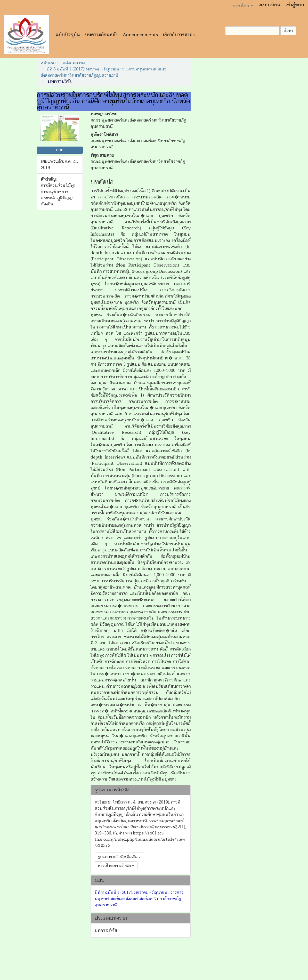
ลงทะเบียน (270, 5)
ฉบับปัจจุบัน (68, 35)
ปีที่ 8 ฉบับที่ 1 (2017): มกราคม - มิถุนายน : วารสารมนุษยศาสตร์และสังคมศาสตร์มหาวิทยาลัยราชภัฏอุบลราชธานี (103, 72)
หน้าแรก (48, 63)
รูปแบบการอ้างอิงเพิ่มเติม (119, 857)
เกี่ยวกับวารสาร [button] (179, 35)
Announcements (140, 35)
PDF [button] (60, 150)
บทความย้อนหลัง (101, 35)
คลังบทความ (74, 63)
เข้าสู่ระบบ (295, 5)
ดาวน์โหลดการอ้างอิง (116, 866)
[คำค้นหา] (252, 31)
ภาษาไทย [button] (243, 6)
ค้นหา (288, 31)
